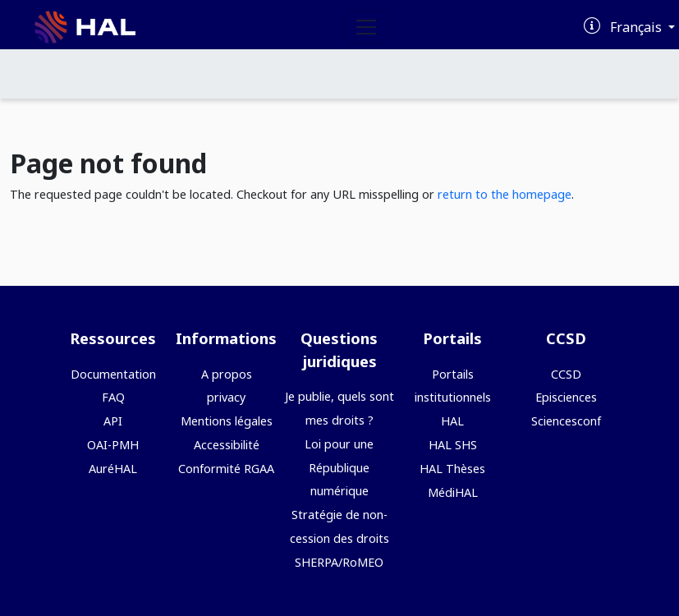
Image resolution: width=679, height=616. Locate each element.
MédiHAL (453, 492)
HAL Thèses (452, 469)
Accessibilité (227, 445)
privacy (226, 397)
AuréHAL (113, 469)
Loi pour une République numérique (339, 468)
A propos (227, 374)
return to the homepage (505, 194)
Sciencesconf (566, 421)
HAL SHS (453, 445)
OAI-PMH (113, 445)
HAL (452, 421)
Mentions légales (227, 421)
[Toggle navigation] (366, 27)
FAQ (113, 397)
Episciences (566, 397)
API (113, 421)
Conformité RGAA (226, 469)
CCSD (566, 374)
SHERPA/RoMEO (339, 562)
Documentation (113, 374)
